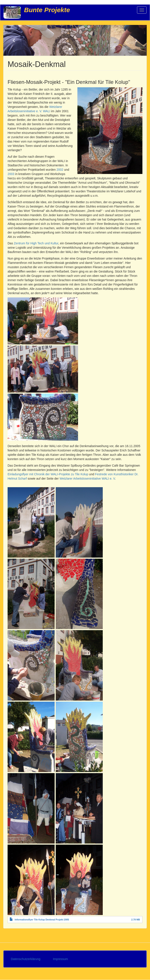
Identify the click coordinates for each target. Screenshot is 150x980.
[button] (14, 40)
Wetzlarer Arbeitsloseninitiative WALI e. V (87, 479)
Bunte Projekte (47, 10)
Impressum (60, 959)
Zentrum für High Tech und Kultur (36, 243)
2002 (60, 170)
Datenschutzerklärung (26, 959)
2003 (11, 174)
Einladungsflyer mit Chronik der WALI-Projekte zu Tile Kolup (48, 474)
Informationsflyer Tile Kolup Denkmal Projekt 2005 (42, 920)
